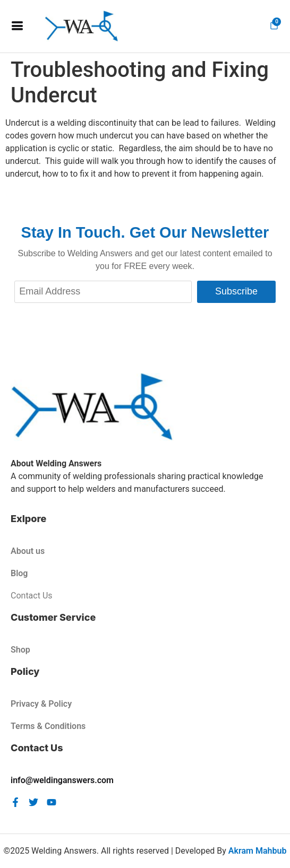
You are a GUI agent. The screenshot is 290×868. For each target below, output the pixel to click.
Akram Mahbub (258, 851)
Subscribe (236, 291)
